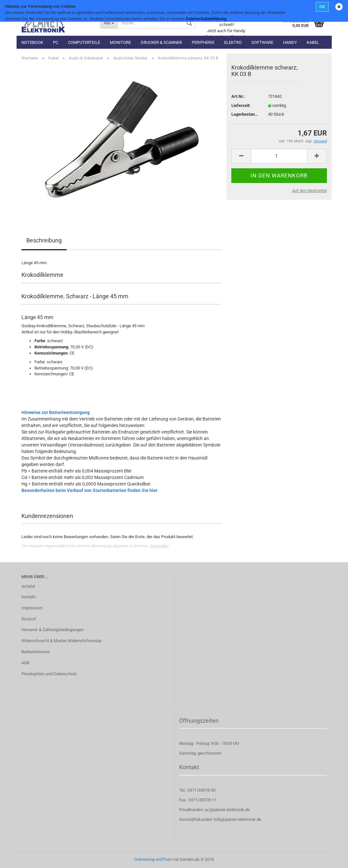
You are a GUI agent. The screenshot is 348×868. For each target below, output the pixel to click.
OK (322, 7)
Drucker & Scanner (161, 42)
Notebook (32, 42)
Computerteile (84, 42)
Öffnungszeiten (199, 721)
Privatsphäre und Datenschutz (49, 674)
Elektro (233, 42)
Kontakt (29, 597)
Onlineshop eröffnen (153, 859)
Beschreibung (44, 240)
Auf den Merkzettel (309, 191)
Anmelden (159, 546)
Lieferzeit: (241, 105)
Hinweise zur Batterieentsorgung (56, 412)
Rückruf (29, 619)
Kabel (313, 42)
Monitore (120, 42)
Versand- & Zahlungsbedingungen (52, 630)
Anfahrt (28, 586)
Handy (290, 42)
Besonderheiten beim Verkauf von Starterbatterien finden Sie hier (90, 490)
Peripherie (203, 42)
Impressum (32, 608)
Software (262, 42)
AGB (26, 663)
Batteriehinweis (36, 652)
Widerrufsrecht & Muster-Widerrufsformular (62, 641)
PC (56, 42)
